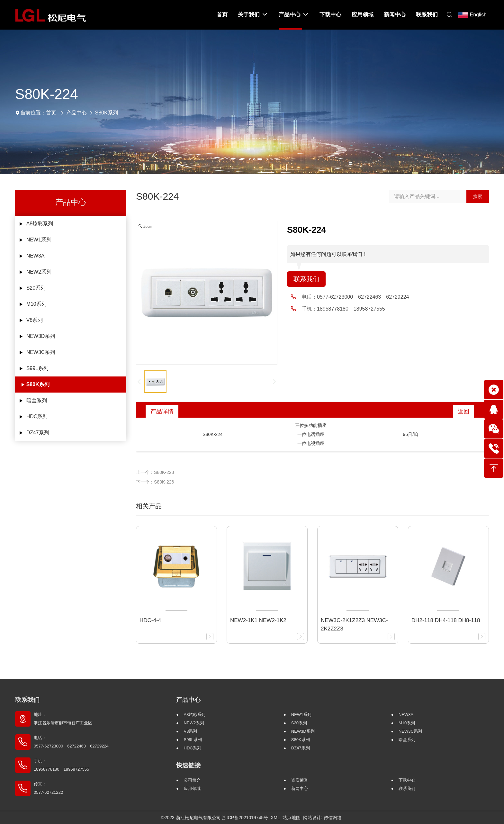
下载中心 (407, 780)
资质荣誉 (300, 780)
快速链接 (188, 765)
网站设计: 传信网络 (322, 818)
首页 (51, 113)
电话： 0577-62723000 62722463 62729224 (71, 742)
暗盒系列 (37, 400)
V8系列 (35, 320)
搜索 (478, 196)
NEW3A (36, 256)
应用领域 (192, 788)
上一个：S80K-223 (155, 472)
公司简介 (192, 780)
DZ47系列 (38, 433)
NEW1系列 (39, 240)
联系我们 (306, 279)
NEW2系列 (39, 272)
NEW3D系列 (41, 336)
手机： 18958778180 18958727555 (61, 765)
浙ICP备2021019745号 (245, 818)
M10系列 (36, 304)
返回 (464, 412)
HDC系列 (37, 417)
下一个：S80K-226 (155, 482)
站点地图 (292, 818)
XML (275, 818)
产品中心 (76, 113)
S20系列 (36, 288)
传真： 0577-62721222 (48, 788)
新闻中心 (300, 788)
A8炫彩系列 (40, 224)
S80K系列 (107, 113)
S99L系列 (37, 368)
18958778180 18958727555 (351, 309)
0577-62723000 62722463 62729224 (363, 297)
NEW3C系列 (41, 352)
